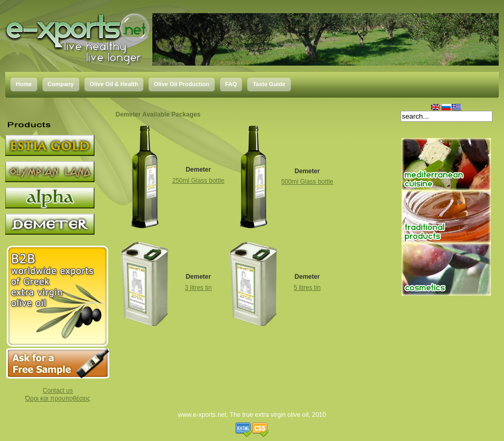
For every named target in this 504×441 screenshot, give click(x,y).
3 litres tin (198, 288)
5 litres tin (307, 288)
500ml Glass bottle (307, 182)
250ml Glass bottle (198, 181)
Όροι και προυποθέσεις (58, 398)
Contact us (57, 391)
